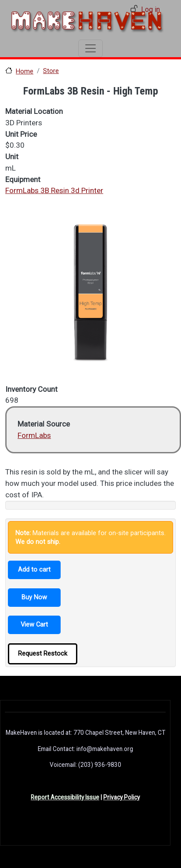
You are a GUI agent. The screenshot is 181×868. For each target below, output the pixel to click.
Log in (150, 9)
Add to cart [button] (34, 569)
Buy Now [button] (34, 597)
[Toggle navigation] (90, 48)
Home (25, 71)
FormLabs (34, 435)
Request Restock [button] (43, 653)
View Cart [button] (34, 624)
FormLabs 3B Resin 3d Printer (54, 190)
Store (51, 71)
